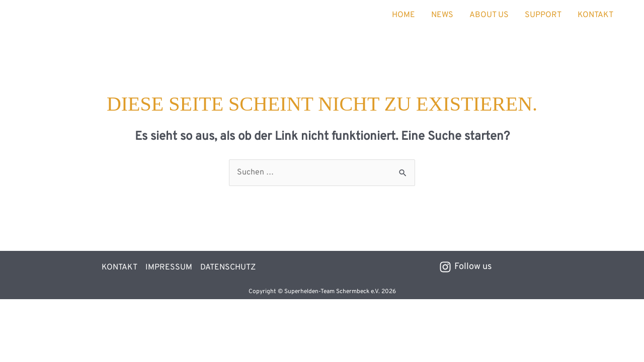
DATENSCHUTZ (228, 267)
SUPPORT (543, 15)
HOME (404, 15)
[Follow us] (465, 267)
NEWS (442, 15)
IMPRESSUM (169, 267)
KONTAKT (595, 15)
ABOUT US (489, 15)
